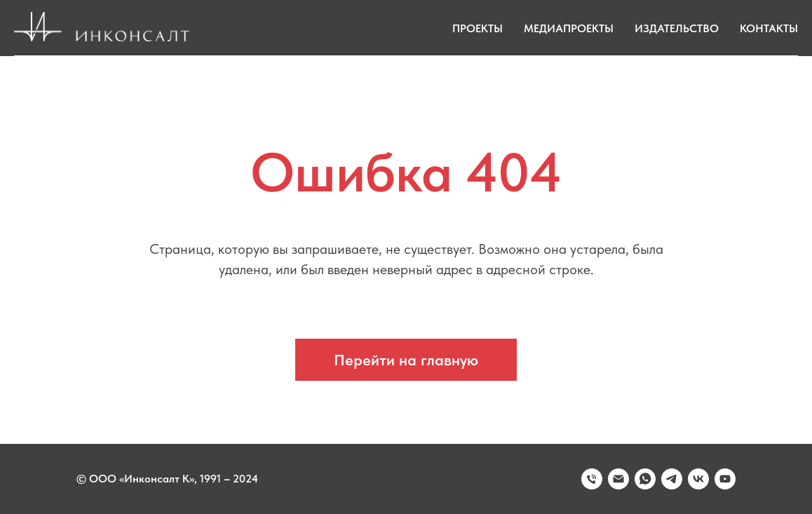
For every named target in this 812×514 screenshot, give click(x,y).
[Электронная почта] (618, 479)
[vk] (698, 479)
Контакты (769, 28)
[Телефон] (592, 479)
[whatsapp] (645, 479)
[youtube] (725, 479)
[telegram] (672, 479)
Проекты (478, 28)
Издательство (677, 28)
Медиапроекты (569, 28)
